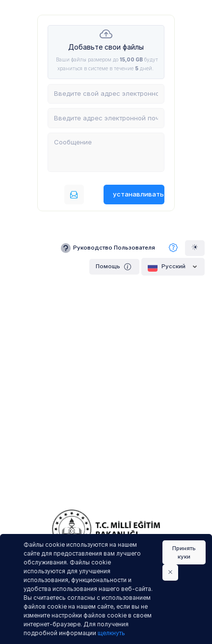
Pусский (173, 267)
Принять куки (184, 552)
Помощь (114, 266)
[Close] (170, 572)
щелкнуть (111, 633)
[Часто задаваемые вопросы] (173, 248)
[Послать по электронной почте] (74, 195)
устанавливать (138, 194)
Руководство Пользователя (107, 248)
